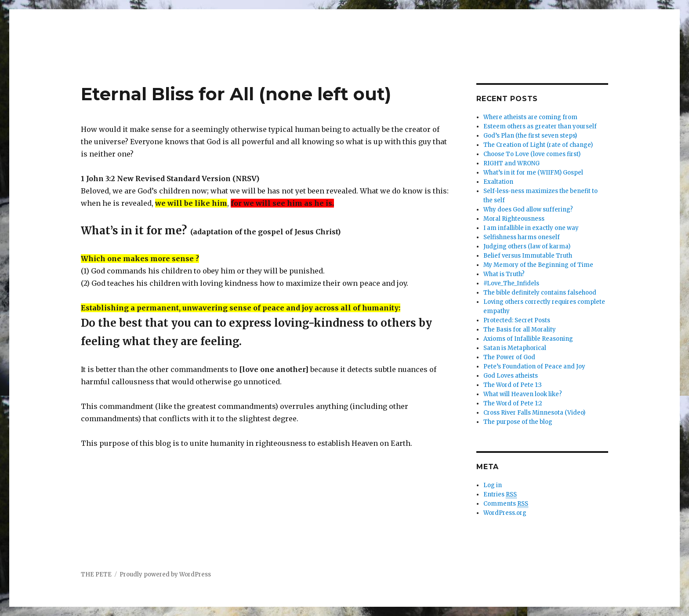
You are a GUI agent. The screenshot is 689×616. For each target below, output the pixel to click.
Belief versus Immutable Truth (528, 256)
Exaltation (498, 182)
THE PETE (96, 574)
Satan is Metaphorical (515, 348)
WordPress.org (505, 513)
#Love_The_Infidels (511, 283)
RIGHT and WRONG (511, 163)
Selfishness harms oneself (522, 237)
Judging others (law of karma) (527, 246)
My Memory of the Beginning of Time (538, 265)
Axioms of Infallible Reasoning (528, 339)
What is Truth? (504, 274)
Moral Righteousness (514, 219)
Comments (506, 504)
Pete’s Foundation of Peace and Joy (534, 366)
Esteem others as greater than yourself (540, 126)
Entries (500, 495)
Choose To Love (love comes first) (532, 154)
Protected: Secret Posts (517, 320)
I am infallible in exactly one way (531, 228)
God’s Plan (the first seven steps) (530, 136)
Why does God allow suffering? (528, 210)
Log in (493, 485)
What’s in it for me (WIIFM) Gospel (533, 173)
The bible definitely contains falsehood (540, 293)
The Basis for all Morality (520, 330)
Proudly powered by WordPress (165, 574)
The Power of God (509, 357)
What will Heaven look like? (523, 394)
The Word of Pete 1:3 (513, 385)
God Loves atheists (511, 376)
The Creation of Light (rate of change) (538, 145)
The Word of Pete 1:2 (513, 403)
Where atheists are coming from (530, 117)
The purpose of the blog (518, 422)
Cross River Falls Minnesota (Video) (534, 413)
